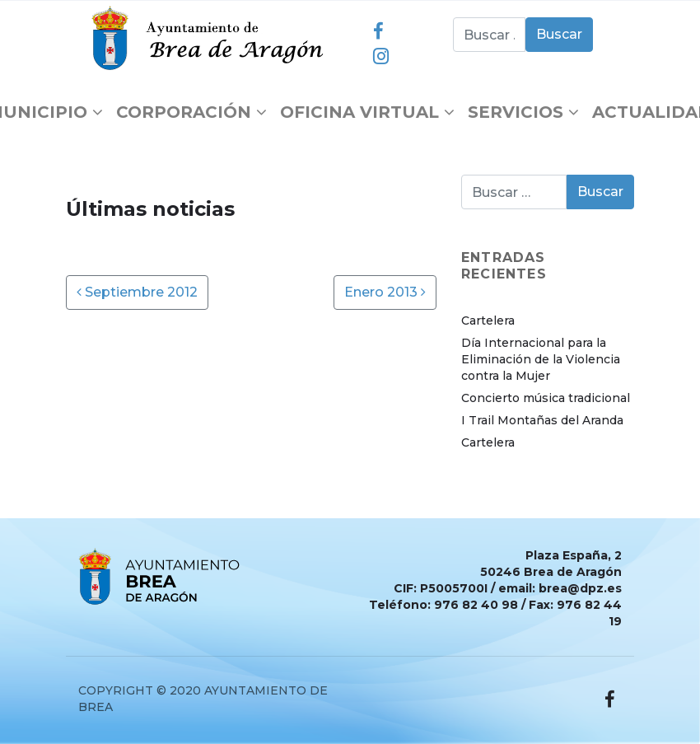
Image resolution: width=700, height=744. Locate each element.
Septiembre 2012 (137, 292)
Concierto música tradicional (546, 398)
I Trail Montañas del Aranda (542, 420)
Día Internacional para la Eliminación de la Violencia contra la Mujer (541, 359)
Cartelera (488, 321)
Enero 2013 (385, 292)
